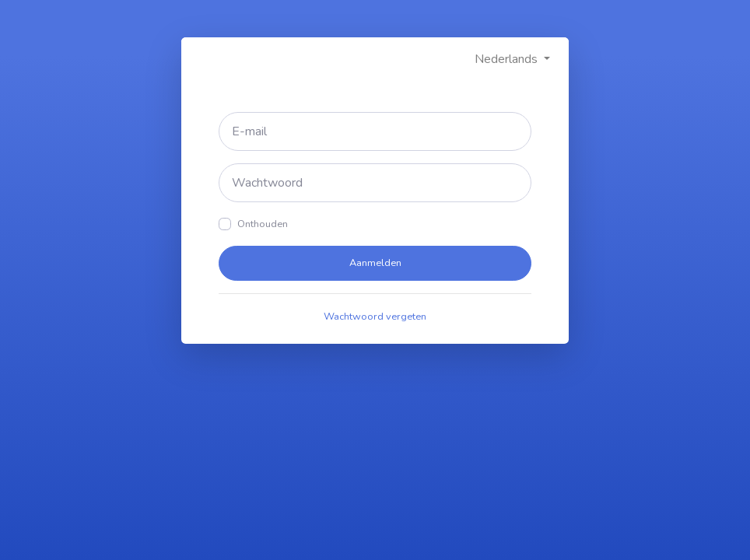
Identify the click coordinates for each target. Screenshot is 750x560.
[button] (512, 59)
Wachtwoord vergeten (375, 317)
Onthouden (263, 224)
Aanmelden (375, 263)
